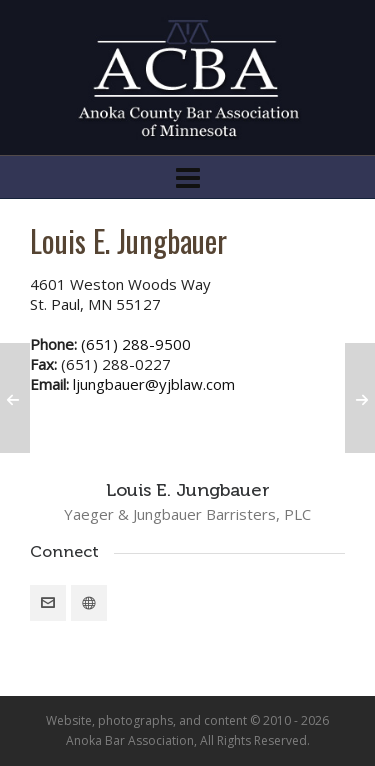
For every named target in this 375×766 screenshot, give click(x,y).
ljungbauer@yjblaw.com (154, 384)
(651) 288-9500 (136, 344)
